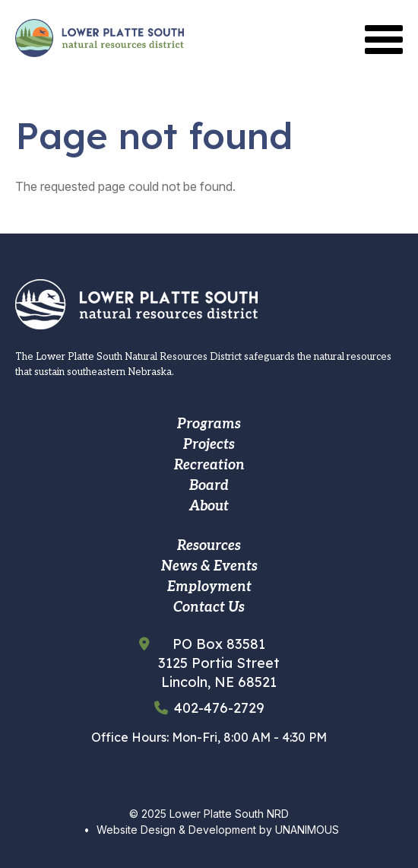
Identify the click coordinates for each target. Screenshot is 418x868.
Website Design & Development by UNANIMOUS (218, 830)
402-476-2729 (219, 708)
